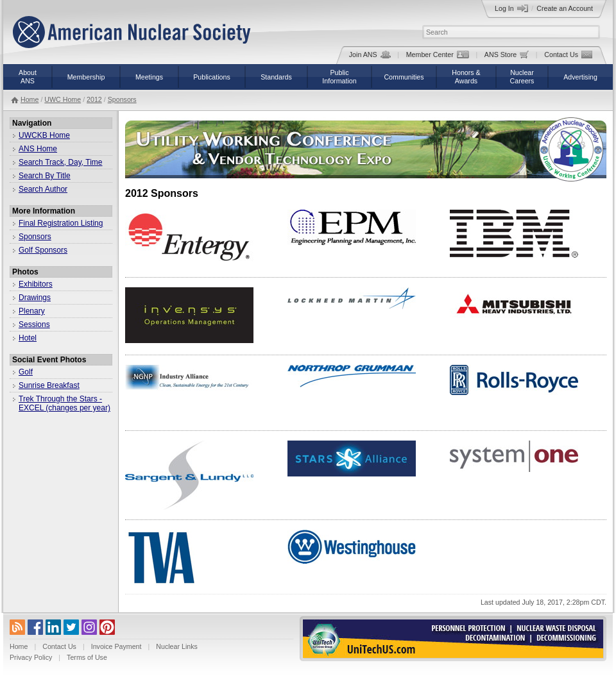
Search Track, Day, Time (60, 162)
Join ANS (370, 55)
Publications (211, 77)
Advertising (580, 77)
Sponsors (122, 99)
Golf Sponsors (43, 250)
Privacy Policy (31, 657)
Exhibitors (36, 284)
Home (30, 99)
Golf (26, 372)
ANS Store (507, 55)
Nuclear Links (177, 646)
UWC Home (63, 99)
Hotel (28, 338)
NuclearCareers (522, 77)
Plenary (32, 311)
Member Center (438, 55)
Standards (276, 77)
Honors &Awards (466, 77)
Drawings (35, 298)
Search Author (43, 189)
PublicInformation (339, 77)
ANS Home (38, 149)
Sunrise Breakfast (49, 385)
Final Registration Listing (61, 223)
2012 (94, 99)
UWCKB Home (44, 135)
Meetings (149, 77)
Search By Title (45, 176)
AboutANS (28, 77)
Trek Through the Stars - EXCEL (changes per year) (64, 403)
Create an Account (565, 8)
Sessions (34, 324)
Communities (404, 77)
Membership (86, 77)
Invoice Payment (116, 646)
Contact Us (568, 55)
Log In (511, 8)
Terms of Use (87, 657)
